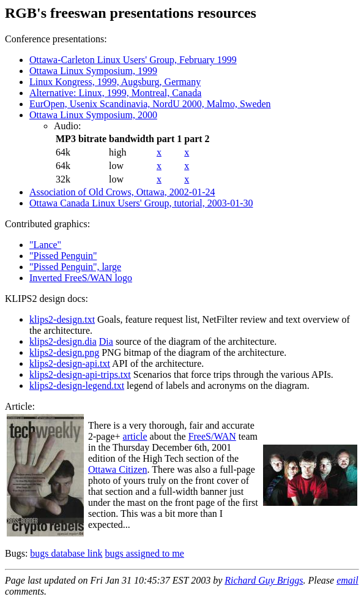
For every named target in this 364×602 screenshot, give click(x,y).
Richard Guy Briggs (264, 580)
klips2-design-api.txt (70, 363)
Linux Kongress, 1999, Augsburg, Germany (115, 82)
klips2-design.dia (63, 341)
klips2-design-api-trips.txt (80, 374)
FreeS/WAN (212, 436)
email (347, 580)
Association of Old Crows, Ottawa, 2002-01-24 (122, 192)
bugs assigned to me (145, 553)
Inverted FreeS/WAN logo (81, 278)
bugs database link (66, 553)
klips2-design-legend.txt (77, 386)
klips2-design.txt (62, 319)
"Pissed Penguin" (63, 256)
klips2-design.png (64, 352)
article (135, 436)
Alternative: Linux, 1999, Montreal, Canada (115, 93)
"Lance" (45, 245)
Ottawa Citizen (117, 469)
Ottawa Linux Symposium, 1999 (93, 71)
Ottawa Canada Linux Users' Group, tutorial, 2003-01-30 (141, 203)
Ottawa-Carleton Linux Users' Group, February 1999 (133, 60)
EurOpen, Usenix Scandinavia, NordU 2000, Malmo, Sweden (150, 104)
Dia (106, 341)
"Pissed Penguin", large (75, 267)
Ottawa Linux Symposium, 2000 (93, 115)
